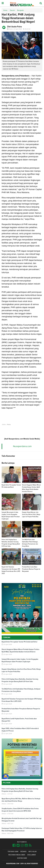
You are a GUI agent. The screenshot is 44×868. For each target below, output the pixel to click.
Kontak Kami (22, 858)
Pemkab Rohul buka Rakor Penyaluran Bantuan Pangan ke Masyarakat (31, 569)
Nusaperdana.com (22, 446)
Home (5, 10)
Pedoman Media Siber (17, 855)
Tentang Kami (13, 852)
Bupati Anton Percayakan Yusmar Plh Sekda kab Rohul (19, 642)
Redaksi (23, 852)
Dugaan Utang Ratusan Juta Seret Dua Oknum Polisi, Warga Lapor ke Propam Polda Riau (31, 514)
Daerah (12, 10)
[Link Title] (14, 845)
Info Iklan (33, 852)
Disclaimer (32, 855)
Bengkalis (21, 10)
